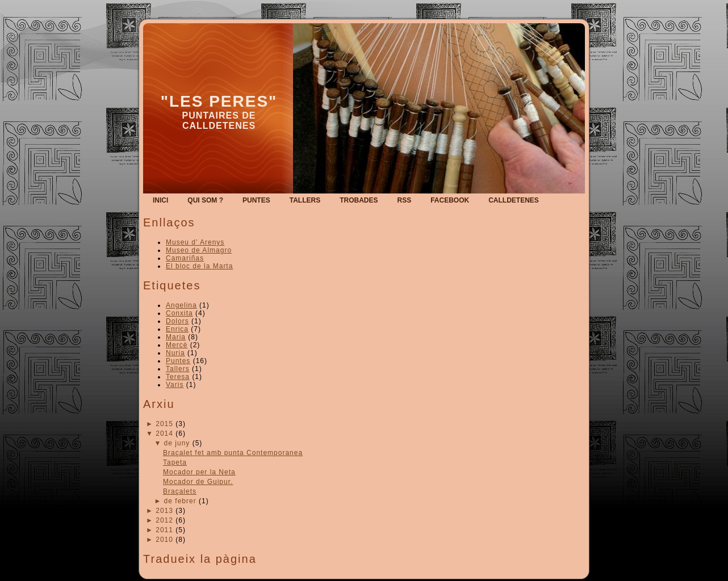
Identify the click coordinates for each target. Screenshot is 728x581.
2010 (164, 540)
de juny (177, 443)
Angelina (181, 305)
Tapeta (175, 462)
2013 (164, 511)
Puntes (178, 361)
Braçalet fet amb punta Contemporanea (233, 453)
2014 (164, 433)
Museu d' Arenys (195, 242)
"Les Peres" (219, 101)
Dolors (177, 321)
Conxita (179, 313)
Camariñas (185, 258)
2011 (164, 530)
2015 (164, 424)
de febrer (180, 501)
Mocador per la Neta (199, 472)
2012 (164, 520)
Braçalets (180, 491)
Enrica (177, 329)
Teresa (178, 377)
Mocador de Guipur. (198, 482)
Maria (176, 337)
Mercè (177, 345)
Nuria (175, 353)
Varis (175, 385)
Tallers (178, 369)
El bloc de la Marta (199, 266)
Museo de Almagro (199, 250)
